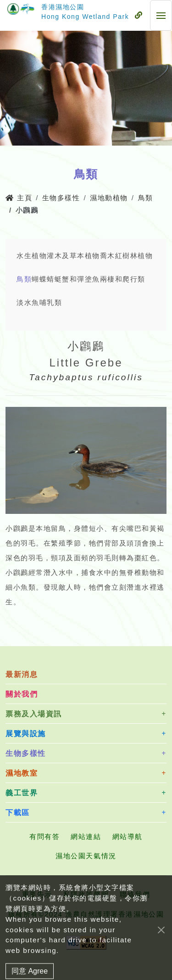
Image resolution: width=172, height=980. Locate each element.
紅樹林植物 (134, 256)
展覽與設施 (26, 734)
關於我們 (22, 694)
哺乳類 (51, 302)
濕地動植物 (109, 198)
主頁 (19, 198)
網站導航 (128, 836)
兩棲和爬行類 (123, 279)
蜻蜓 (54, 279)
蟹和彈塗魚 (81, 279)
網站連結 (86, 836)
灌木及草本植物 (73, 256)
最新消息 (22, 674)
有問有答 (44, 836)
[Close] (161, 947)
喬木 (108, 256)
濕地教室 (22, 773)
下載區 (18, 813)
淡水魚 (28, 302)
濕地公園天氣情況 (86, 856)
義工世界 (22, 793)
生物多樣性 (61, 198)
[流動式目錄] (139, 16)
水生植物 (32, 256)
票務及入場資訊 (34, 714)
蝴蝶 (39, 279)
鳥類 (146, 198)
